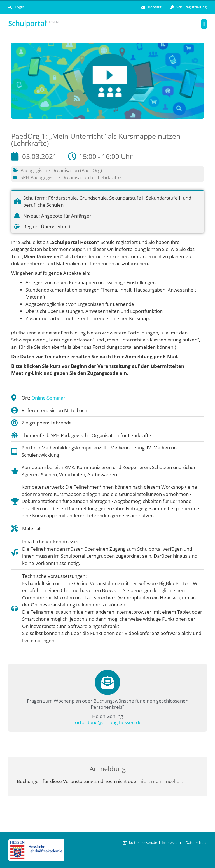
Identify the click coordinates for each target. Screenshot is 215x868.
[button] (204, 24)
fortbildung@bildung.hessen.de (107, 722)
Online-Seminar (48, 398)
